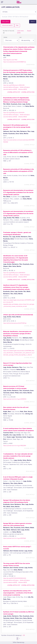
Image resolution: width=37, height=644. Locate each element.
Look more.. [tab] (21, 32)
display (5, 37)
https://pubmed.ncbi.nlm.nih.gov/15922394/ (15, 446)
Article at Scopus (25, 87)
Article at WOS (23, 89)
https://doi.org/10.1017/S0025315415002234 (15, 578)
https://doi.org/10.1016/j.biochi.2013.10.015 (14, 113)
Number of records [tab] (9, 32)
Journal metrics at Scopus (11, 87)
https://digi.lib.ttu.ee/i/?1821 (10, 60)
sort (21, 37)
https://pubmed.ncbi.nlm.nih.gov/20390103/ (15, 399)
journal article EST (14, 92)
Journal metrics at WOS (10, 89)
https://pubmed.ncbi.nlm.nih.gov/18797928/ (15, 538)
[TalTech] (19, 2)
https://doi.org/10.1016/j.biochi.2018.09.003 (14, 273)
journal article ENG (28, 92)
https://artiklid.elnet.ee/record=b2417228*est (15, 323)
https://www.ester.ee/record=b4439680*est (15, 62)
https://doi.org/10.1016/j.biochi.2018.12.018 (14, 85)
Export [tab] (29, 31)
